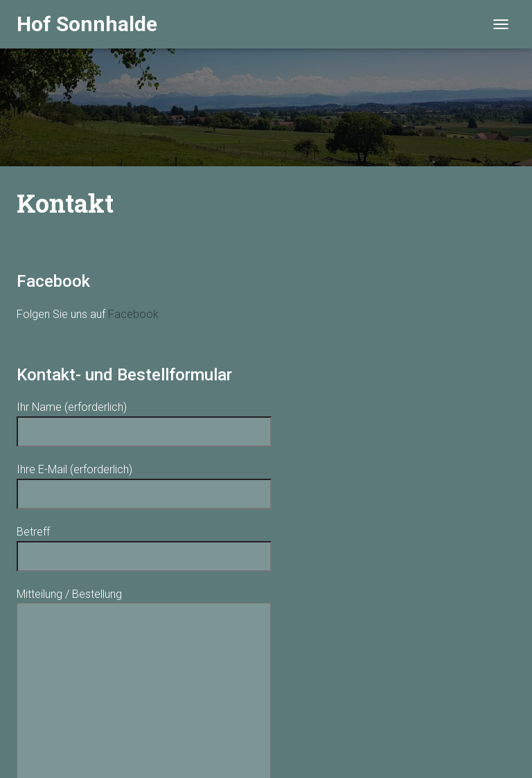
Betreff (144, 544)
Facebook (133, 314)
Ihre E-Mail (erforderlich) (144, 481)
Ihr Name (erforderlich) (144, 419)
